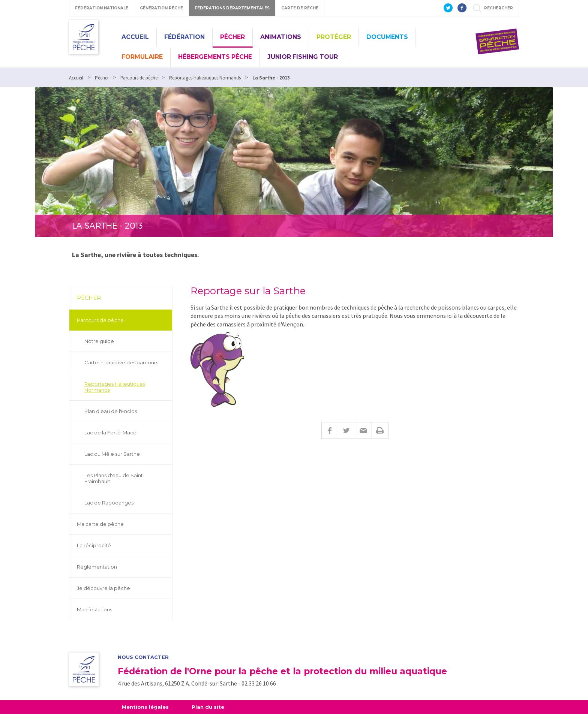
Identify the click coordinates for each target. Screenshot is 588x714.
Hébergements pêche (215, 57)
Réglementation (97, 567)
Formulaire (142, 57)
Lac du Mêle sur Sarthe (112, 454)
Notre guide (99, 341)
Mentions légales (145, 707)
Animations (281, 37)
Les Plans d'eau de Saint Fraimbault (114, 478)
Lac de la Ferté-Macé (110, 433)
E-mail (363, 430)
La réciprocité (94, 545)
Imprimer (380, 430)
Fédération (184, 37)
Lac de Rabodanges (109, 503)
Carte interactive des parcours (121, 362)
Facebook (330, 430)
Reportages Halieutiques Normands (115, 387)
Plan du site (208, 707)
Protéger (334, 37)
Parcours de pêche (100, 320)
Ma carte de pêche (100, 524)
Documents (387, 37)
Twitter (346, 430)
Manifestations (94, 609)
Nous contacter (143, 657)
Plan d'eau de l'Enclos (111, 411)
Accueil (135, 37)
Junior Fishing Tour (303, 57)
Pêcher (232, 37)
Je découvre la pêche (103, 588)
